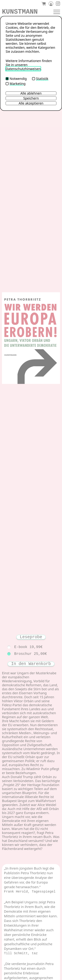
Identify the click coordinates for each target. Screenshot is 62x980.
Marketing (16, 84)
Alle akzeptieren (31, 103)
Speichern (31, 98)
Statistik (40, 79)
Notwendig (16, 79)
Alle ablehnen (31, 93)
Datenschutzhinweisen (23, 69)
